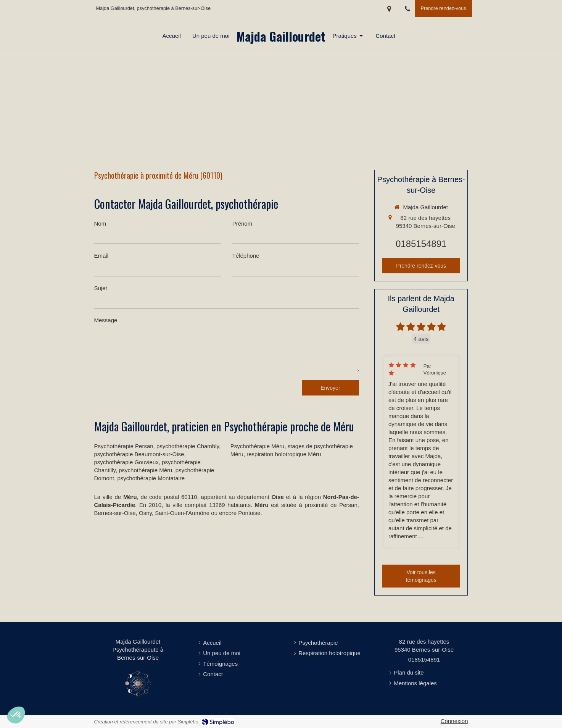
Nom (100, 224)
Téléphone (246, 256)
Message (106, 320)
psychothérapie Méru (145, 470)
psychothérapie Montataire (151, 478)
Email (101, 256)
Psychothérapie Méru (258, 446)
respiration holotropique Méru (284, 454)
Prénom (242, 224)
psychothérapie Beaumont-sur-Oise (139, 454)
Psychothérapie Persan (124, 446)
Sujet (101, 288)
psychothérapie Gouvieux (126, 462)
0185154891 (421, 244)
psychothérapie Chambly (188, 446)
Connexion (454, 721)
